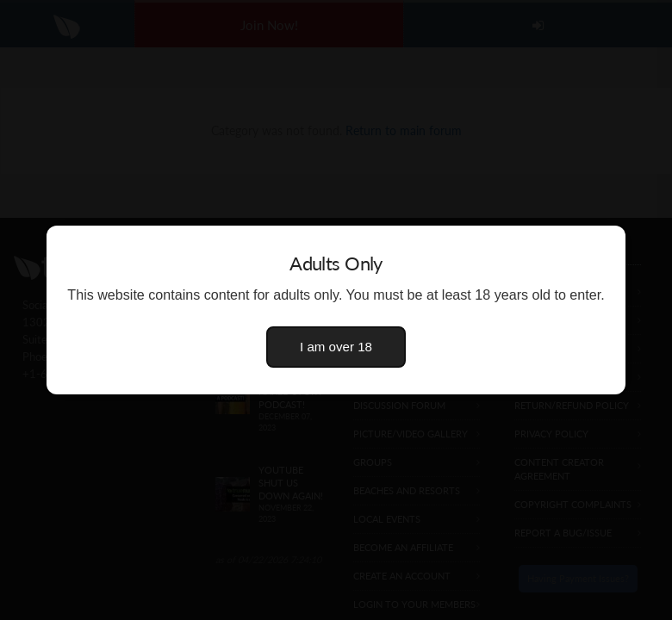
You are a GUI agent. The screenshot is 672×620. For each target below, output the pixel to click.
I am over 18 (336, 347)
